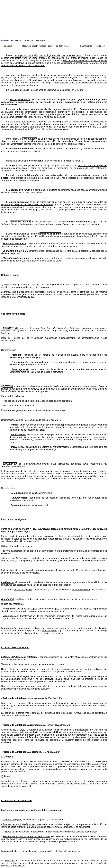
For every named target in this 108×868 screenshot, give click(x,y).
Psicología (41, 40)
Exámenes (17, 40)
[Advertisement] (28, 19)
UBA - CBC (29, 40)
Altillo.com (6, 40)
